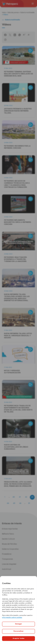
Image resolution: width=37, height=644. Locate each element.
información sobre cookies (12, 618)
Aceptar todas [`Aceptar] (18, 638)
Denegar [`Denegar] (18, 624)
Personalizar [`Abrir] (19, 631)
